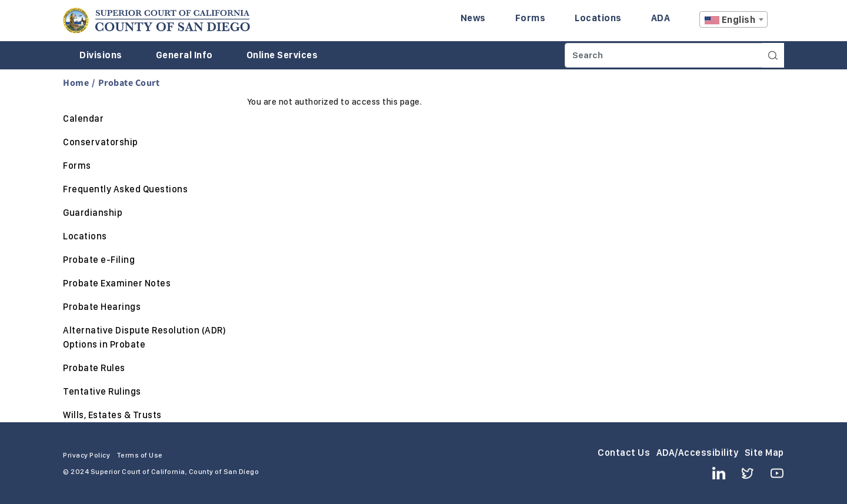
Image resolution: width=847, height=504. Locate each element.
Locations (85, 236)
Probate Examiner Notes (117, 283)
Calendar (83, 119)
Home (76, 82)
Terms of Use (140, 455)
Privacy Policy (86, 455)
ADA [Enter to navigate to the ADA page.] (661, 18)
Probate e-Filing (99, 260)
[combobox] (733, 19)
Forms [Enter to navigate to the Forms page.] (531, 18)
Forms (77, 166)
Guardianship (93, 213)
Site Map (764, 453)
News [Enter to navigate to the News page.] (473, 18)
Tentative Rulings (102, 391)
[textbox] (733, 20)
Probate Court (129, 82)
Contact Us (624, 453)
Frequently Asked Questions (125, 189)
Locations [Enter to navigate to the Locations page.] (598, 18)
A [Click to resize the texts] (776, 23)
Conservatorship (101, 142)
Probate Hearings (102, 307)
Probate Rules (94, 368)
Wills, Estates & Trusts (112, 415)
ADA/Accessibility (698, 453)
